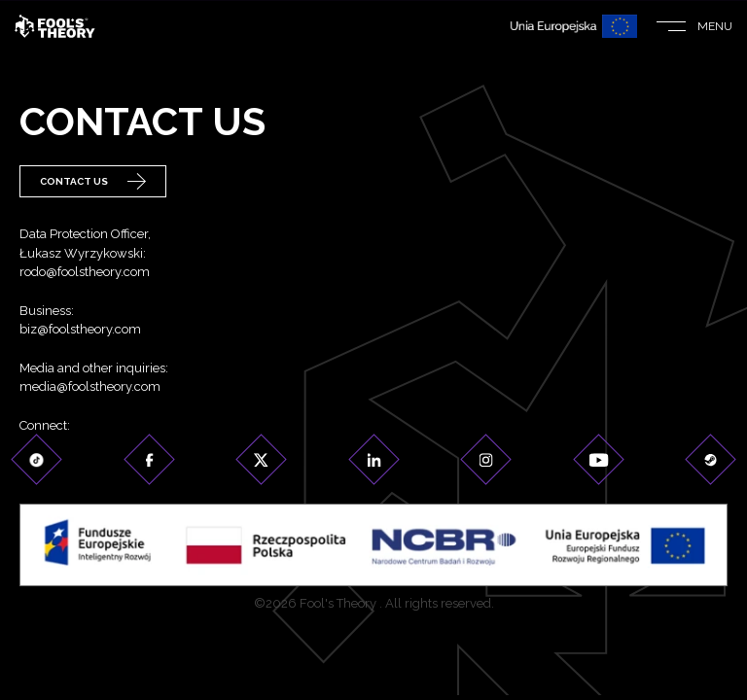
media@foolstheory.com (90, 386)
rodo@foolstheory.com (85, 272)
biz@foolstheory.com (80, 329)
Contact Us (93, 181)
